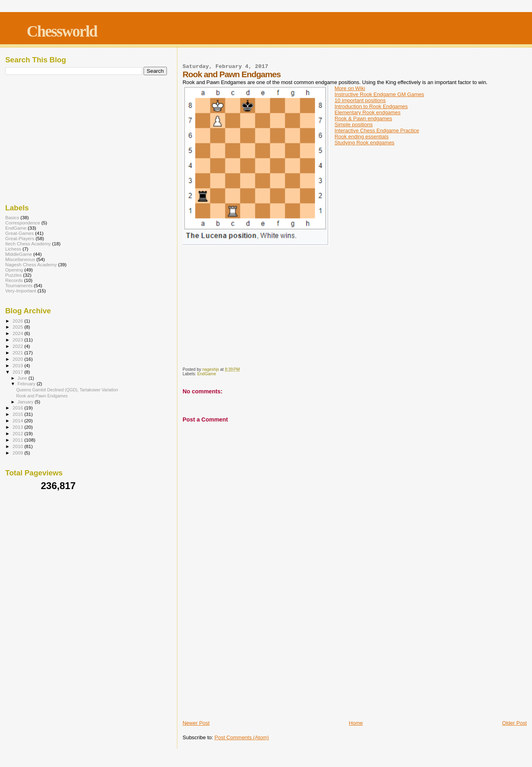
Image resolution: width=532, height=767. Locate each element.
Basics (12, 217)
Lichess (13, 249)
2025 (18, 327)
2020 (18, 359)
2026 (18, 321)
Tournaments (19, 285)
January (26, 402)
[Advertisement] (355, 658)
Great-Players (20, 238)
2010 (18, 446)
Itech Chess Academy (28, 244)
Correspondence (23, 223)
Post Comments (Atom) (241, 737)
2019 (18, 365)
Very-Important (21, 291)
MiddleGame (18, 254)
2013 (18, 427)
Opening (14, 270)
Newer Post (196, 723)
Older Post (515, 723)
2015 (18, 414)
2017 (18, 372)
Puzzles (13, 275)
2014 (18, 421)
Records (14, 280)
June (23, 378)
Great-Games (20, 233)
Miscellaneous (20, 259)
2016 (18, 408)
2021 (18, 353)
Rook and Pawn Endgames (42, 396)
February (27, 384)
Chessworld (62, 31)
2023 (18, 340)
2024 (18, 333)
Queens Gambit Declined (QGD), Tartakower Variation (67, 390)
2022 (18, 346)
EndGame (206, 374)
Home (356, 723)
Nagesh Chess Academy (31, 264)
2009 (18, 453)
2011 (18, 440)
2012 (18, 433)
